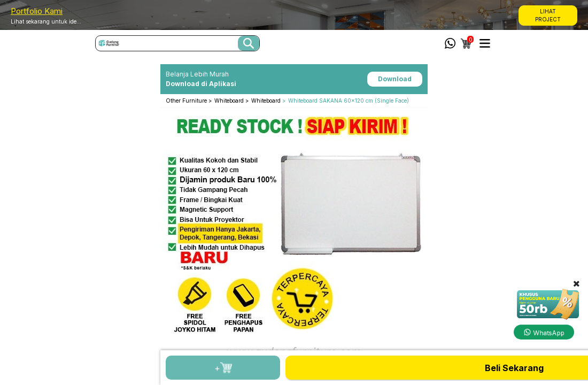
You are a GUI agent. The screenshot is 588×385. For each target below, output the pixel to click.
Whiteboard (230, 101)
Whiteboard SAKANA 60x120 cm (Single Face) (349, 101)
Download (395, 79)
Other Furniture (187, 101)
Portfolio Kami (37, 11)
